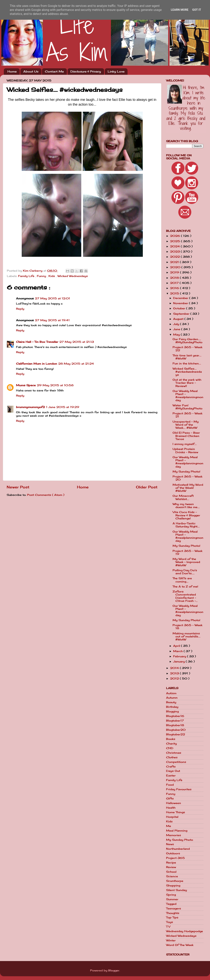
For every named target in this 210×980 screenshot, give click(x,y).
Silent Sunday (176, 890)
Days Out (173, 771)
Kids (52, 276)
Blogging (172, 711)
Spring (171, 895)
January (179, 661)
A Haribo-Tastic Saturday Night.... (186, 525)
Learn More (180, 10)
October (180, 308)
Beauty (171, 702)
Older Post (147, 487)
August (179, 319)
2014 (175, 668)
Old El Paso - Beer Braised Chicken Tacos (186, 436)
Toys (170, 922)
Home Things (176, 812)
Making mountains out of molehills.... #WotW (187, 636)
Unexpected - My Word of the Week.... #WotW (186, 425)
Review (171, 867)
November (181, 303)
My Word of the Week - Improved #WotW (186, 562)
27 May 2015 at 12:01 (52, 298)
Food (170, 785)
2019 (175, 272)
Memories (174, 835)
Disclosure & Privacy (86, 71)
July (177, 324)
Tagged (171, 904)
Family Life (27, 276)
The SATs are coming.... (182, 580)
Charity (171, 744)
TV (168, 927)
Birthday (172, 707)
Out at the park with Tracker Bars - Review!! (187, 383)
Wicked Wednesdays (73, 276)
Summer (172, 899)
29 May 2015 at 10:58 (55, 385)
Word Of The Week (180, 945)
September (182, 314)
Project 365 (175, 858)
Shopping (173, 886)
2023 (175, 252)
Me (169, 826)
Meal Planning (177, 831)
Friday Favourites (179, 789)
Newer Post (18, 487)
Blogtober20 (176, 730)
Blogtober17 (175, 721)
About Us (31, 71)
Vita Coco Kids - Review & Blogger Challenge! (186, 515)
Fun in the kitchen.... (187, 363)
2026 (176, 236)
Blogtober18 (175, 725)
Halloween (174, 803)
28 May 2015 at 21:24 (76, 364)
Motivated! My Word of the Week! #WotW (188, 488)
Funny (42, 276)
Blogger (114, 970)
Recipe (171, 863)
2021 (175, 262)
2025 (176, 241)
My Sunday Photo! (186, 472)
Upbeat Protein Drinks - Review (185, 450)
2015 (175, 293)
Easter (171, 776)
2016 (175, 288)
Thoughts (173, 913)
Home (12, 71)
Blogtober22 (176, 734)
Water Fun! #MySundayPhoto (187, 407)
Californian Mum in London (37, 364)
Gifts (170, 798)
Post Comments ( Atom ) (46, 495)
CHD (170, 748)
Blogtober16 (175, 716)
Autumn (172, 698)
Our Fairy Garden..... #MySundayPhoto (187, 341)
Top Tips (172, 917)
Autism (171, 693)
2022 (175, 257)
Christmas (174, 753)
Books (171, 739)
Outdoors (173, 853)
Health (171, 808)
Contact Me (54, 71)
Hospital (172, 817)
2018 (175, 278)
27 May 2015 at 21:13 (77, 342)
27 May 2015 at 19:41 (52, 320)
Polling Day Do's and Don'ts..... (185, 572)
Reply (20, 309)
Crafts (171, 767)
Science (172, 876)
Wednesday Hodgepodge (185, 931)
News (170, 844)
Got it (197, 10)
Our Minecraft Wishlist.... (183, 497)
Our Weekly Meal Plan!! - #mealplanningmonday (188, 396)
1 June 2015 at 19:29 (63, 407)
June (177, 329)
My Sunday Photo (180, 840)
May (177, 335)
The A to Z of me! (185, 587)
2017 (175, 283)
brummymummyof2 (30, 407)
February (180, 656)
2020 (176, 267)
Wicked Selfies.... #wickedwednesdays (187, 372)
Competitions (176, 762)
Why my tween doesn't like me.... (186, 506)
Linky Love (116, 71)
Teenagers (174, 908)
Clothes (172, 757)
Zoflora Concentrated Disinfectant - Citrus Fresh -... (185, 596)
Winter (171, 940)
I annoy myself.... (185, 444)
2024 (175, 246)
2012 (175, 679)
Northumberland (178, 849)
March (178, 651)
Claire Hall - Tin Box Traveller (37, 342)
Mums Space (26, 385)
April (177, 646)
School (171, 872)
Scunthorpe (175, 881)
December (181, 298)
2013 (175, 673)
